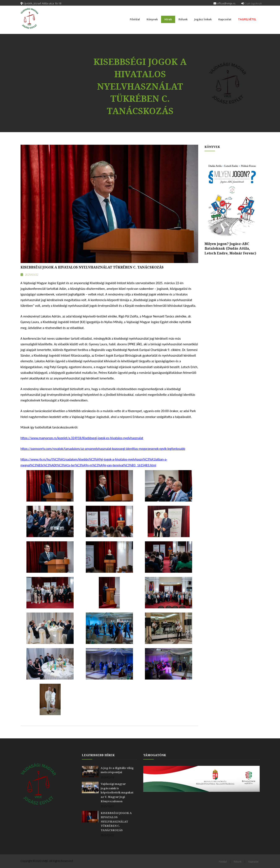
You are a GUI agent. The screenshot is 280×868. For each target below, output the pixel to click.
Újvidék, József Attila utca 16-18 (41, 3)
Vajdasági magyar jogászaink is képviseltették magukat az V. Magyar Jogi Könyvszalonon (117, 793)
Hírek (168, 19)
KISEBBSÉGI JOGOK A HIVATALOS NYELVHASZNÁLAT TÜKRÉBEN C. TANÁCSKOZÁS (92, 267)
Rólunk (183, 19)
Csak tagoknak (251, 3)
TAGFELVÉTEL (247, 19)
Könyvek (152, 19)
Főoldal (135, 19)
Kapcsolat (225, 19)
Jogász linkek (203, 19)
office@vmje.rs (224, 3)
